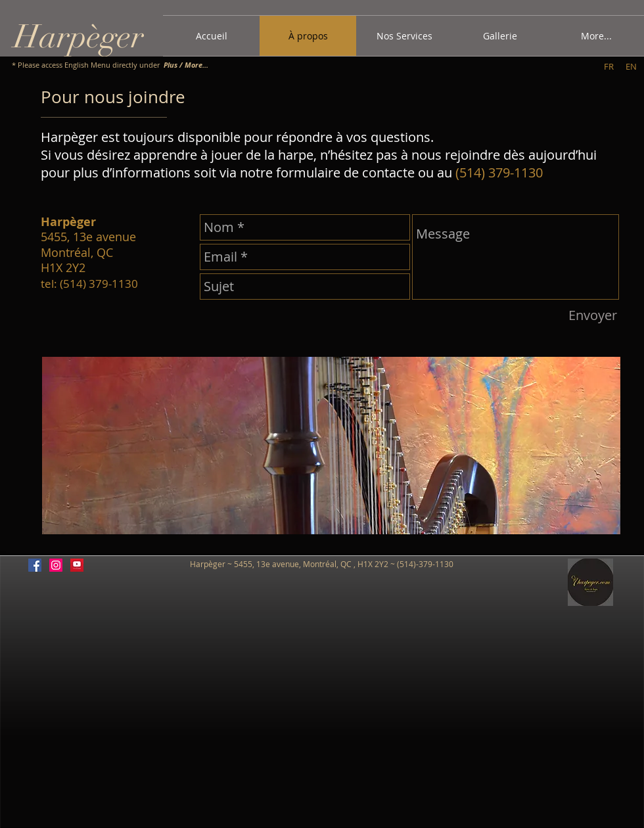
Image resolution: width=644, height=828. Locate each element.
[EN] (631, 66)
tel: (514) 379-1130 (89, 284)
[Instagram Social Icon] (56, 565)
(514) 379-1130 (499, 172)
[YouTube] (77, 565)
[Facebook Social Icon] (35, 565)
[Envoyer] (593, 315)
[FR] (609, 66)
